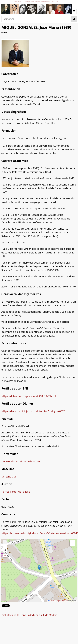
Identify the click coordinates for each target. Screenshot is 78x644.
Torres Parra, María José (16, 492)
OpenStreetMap (63, 601)
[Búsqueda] (36, 19)
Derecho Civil (9, 477)
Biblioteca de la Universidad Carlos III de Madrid (29, 615)
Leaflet (51, 601)
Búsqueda (74, 19)
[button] (39, 568)
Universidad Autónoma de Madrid (21, 461)
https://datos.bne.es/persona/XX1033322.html (29, 396)
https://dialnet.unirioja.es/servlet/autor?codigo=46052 (33, 411)
